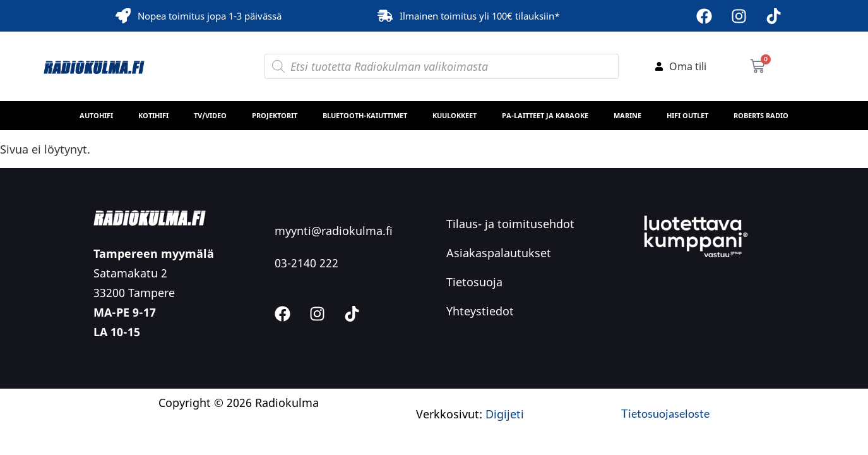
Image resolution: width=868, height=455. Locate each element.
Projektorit (275, 115)
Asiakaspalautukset (499, 253)
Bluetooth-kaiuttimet (365, 115)
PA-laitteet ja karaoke (545, 115)
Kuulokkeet (455, 115)
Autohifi (96, 115)
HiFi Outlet (687, 115)
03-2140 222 (306, 263)
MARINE (627, 115)
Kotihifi (153, 115)
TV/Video (210, 115)
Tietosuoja (474, 282)
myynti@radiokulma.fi (334, 231)
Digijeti (505, 414)
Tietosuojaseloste (665, 413)
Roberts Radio (761, 115)
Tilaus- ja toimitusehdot (510, 224)
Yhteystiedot (480, 311)
